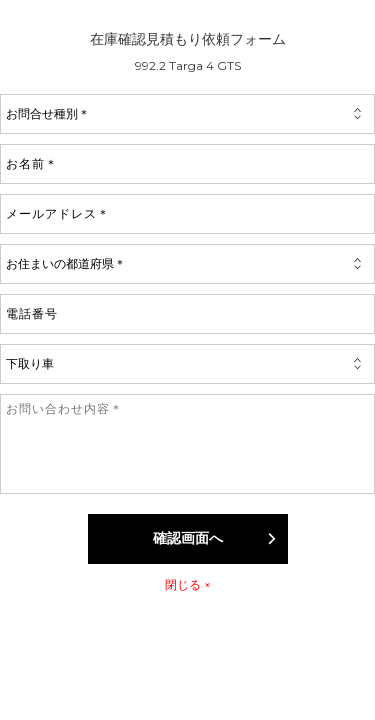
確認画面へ (215, 538)
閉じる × (188, 584)
